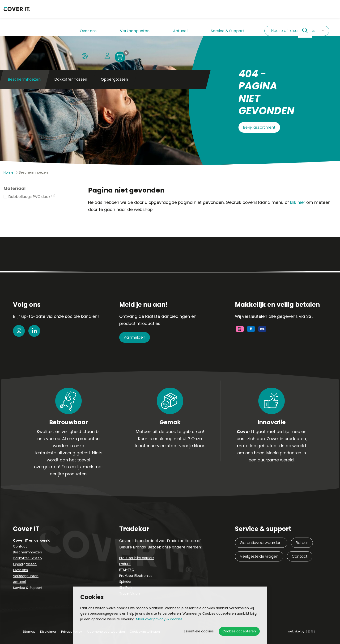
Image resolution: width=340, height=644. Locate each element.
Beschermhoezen (28, 552)
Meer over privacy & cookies (159, 619)
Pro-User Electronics (136, 576)
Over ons (79, 13)
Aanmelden (135, 337)
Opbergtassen (114, 35)
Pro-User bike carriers (137, 558)
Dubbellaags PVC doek (32, 197)
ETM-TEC (127, 570)
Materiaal (15, 188)
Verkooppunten (109, 13)
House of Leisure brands (224, 13)
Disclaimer (48, 632)
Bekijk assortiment (259, 127)
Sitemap (29, 632)
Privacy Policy (72, 632)
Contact (20, 546)
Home (8, 172)
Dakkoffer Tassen (71, 35)
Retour (302, 543)
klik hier (298, 202)
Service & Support (167, 13)
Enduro (125, 564)
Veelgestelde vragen (259, 556)
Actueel (137, 13)
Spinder (125, 582)
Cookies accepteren (239, 631)
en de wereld (32, 540)
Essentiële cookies (199, 631)
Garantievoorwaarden (261, 543)
